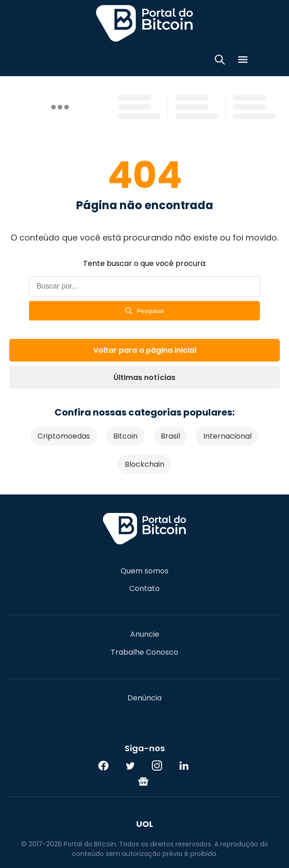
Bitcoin (125, 436)
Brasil (170, 436)
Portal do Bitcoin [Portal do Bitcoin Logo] (144, 23)
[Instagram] (157, 766)
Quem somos (144, 571)
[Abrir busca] (220, 61)
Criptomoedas (64, 436)
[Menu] (243, 61)
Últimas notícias (144, 377)
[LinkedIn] (184, 766)
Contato (144, 589)
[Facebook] (103, 766)
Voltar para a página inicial (145, 350)
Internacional (227, 436)
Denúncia (144, 698)
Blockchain (144, 464)
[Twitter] (130, 766)
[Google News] (144, 781)
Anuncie (145, 634)
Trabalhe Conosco (144, 652)
